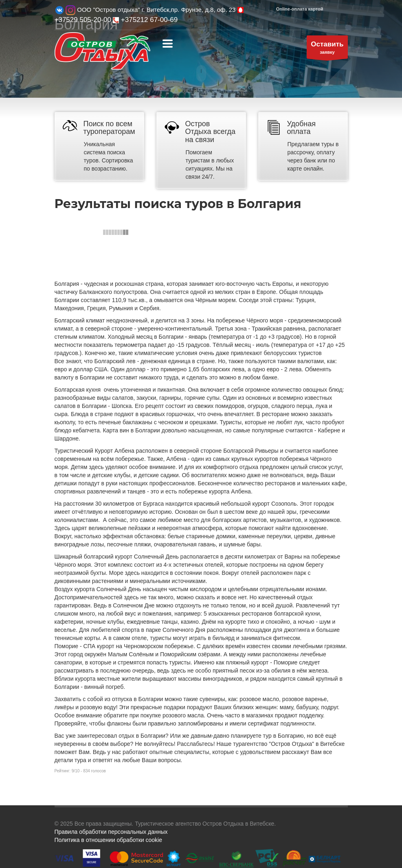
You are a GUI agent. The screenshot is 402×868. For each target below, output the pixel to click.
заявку (327, 49)
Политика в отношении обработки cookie (108, 840)
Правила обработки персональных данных (111, 832)
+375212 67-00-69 (145, 20)
